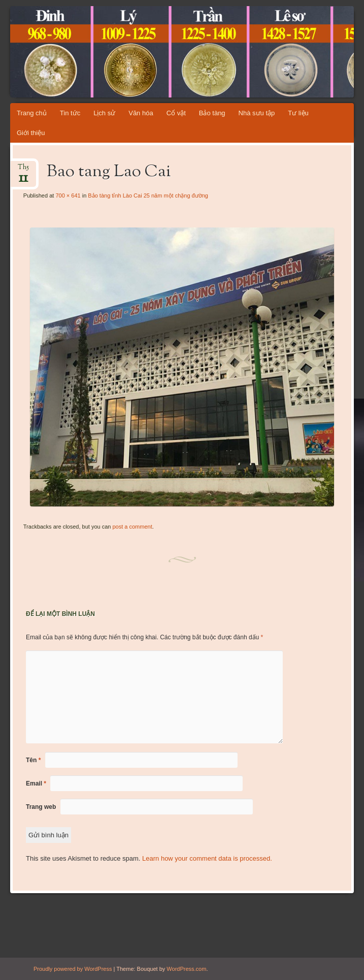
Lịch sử (104, 113)
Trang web (41, 807)
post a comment (132, 527)
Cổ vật (176, 113)
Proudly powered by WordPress (73, 969)
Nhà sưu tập (257, 113)
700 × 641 (68, 195)
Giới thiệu (31, 133)
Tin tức (70, 113)
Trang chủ (32, 113)
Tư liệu (298, 113)
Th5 (23, 170)
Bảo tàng (212, 113)
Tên (33, 760)
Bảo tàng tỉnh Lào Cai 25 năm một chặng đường (148, 195)
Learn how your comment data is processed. (207, 858)
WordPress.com (186, 969)
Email (36, 783)
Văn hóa (141, 113)
